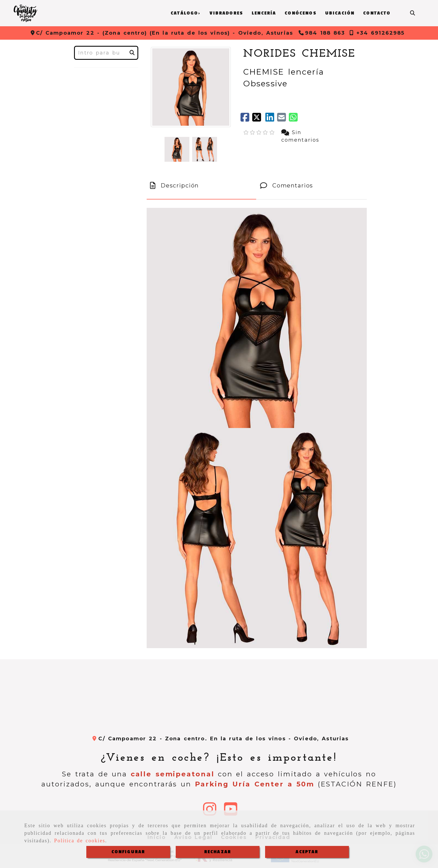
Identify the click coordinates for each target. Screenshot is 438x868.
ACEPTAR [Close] (307, 852)
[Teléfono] (322, 33)
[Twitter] (259, 119)
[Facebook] (246, 119)
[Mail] (283, 119)
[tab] (201, 186)
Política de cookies (80, 841)
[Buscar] (413, 13)
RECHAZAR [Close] (218, 852)
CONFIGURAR (128, 852)
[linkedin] (271, 119)
